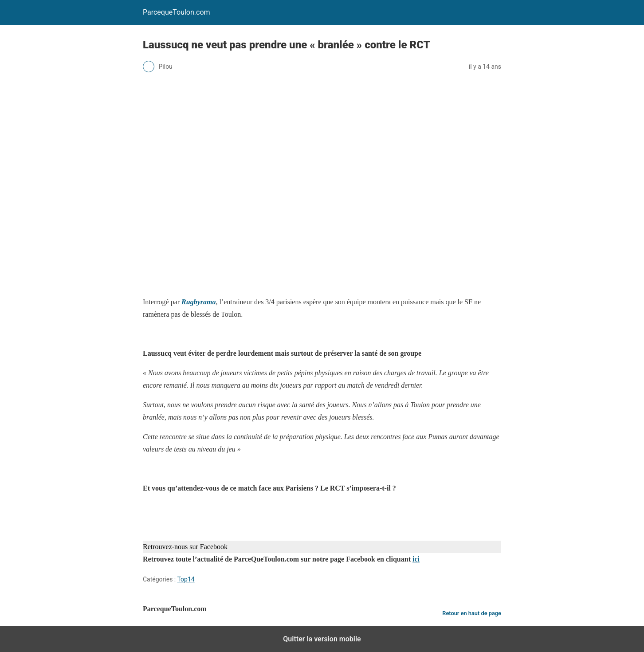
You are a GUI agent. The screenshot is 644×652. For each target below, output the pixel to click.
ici (416, 559)
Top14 (186, 579)
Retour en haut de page (472, 613)
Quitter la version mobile (322, 639)
